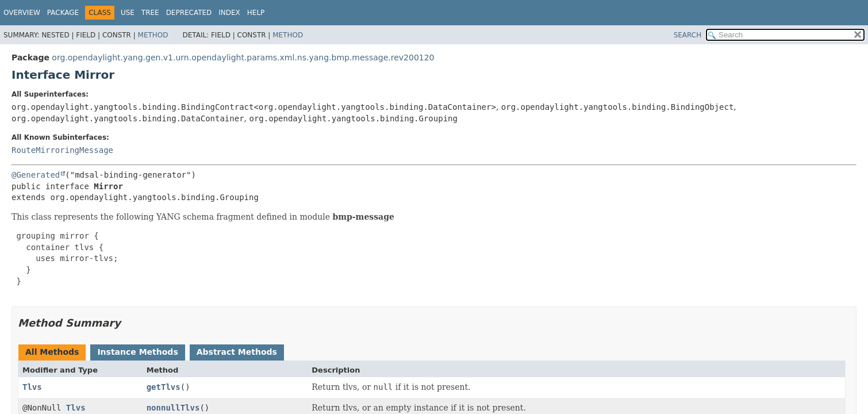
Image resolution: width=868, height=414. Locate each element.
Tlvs (32, 387)
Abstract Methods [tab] (237, 352)
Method (153, 35)
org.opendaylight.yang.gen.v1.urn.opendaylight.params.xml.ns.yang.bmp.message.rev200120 (243, 57)
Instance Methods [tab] (137, 352)
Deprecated (189, 13)
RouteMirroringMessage (62, 150)
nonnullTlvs (173, 408)
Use (128, 13)
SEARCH (688, 35)
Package (63, 13)
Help (256, 13)
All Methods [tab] (52, 352)
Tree (150, 13)
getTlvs (164, 387)
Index (229, 13)
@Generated (36, 175)
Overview (22, 13)
